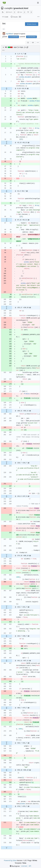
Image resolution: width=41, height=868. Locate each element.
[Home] (4, 3)
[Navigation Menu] (38, 3)
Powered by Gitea (10, 860)
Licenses (24, 866)
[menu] (38, 43)
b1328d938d (14, 37)
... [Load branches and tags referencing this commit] (4, 29)
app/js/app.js (20, 47)
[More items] (38, 17)
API (30, 866)
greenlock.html (21, 8)
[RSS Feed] (3, 12)
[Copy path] (27, 47)
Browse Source (32, 24)
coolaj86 (8, 8)
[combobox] (28, 43)
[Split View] (33, 43)
